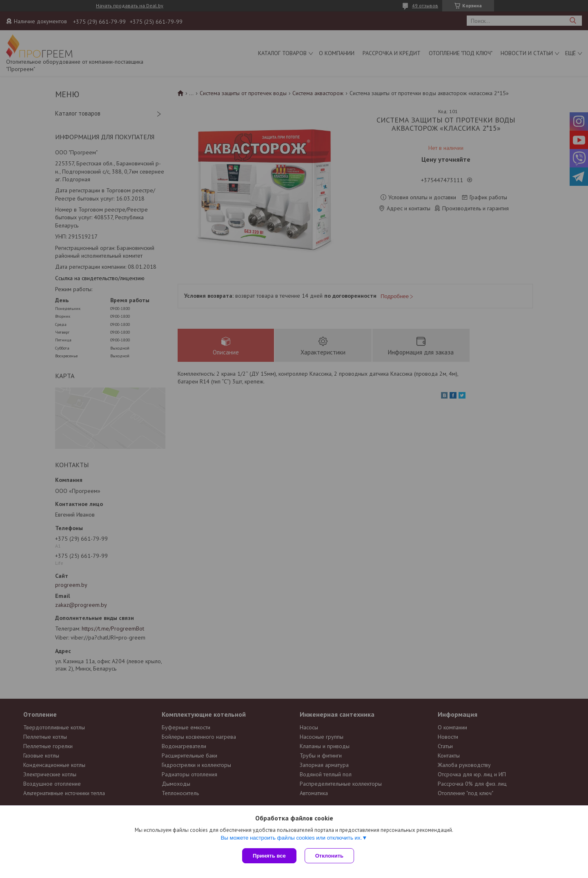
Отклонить (329, 856)
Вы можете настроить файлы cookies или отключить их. (291, 838)
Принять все (269, 856)
